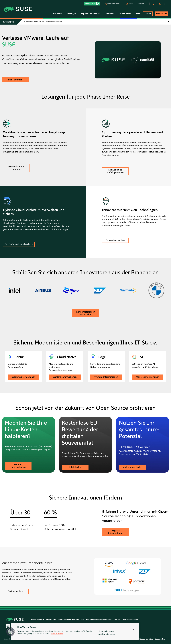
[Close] (133, 629)
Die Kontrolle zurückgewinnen (115, 171)
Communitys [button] (125, 14)
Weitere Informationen (24, 377)
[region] (75, 631)
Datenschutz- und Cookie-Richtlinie (140, 639)
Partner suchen (15, 591)
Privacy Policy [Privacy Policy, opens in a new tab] (57, 634)
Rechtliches (51, 619)
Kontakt (117, 619)
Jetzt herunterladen (132, 467)
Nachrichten (9, 22)
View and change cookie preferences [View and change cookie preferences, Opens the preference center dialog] (106, 633)
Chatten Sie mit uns (130, 619)
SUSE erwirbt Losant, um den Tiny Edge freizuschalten (43, 22)
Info (82, 619)
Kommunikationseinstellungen (99, 619)
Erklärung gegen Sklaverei (68, 619)
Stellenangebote (37, 619)
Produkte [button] (57, 14)
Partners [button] (110, 14)
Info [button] (138, 14)
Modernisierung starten (16, 168)
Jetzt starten (75, 467)
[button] (93, 3)
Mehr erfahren (15, 80)
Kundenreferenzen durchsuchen (86, 313)
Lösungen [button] (71, 14)
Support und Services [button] (91, 14)
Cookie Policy (160, 639)
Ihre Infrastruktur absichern (19, 244)
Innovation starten (115, 240)
